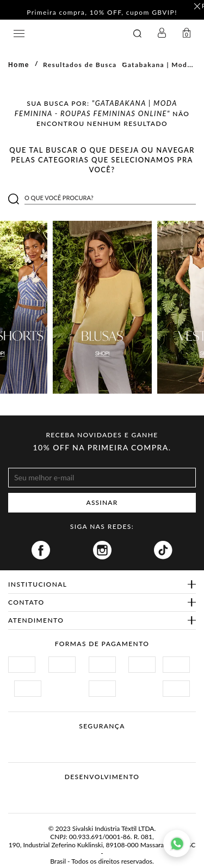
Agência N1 (123, 794)
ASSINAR (102, 502)
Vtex (82, 794)
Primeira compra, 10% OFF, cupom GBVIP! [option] (102, 13)
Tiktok (163, 550)
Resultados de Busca (80, 65)
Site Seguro (34, 739)
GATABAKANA (68, 34)
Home (19, 65)
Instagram (102, 550)
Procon (116, 739)
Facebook (41, 550)
